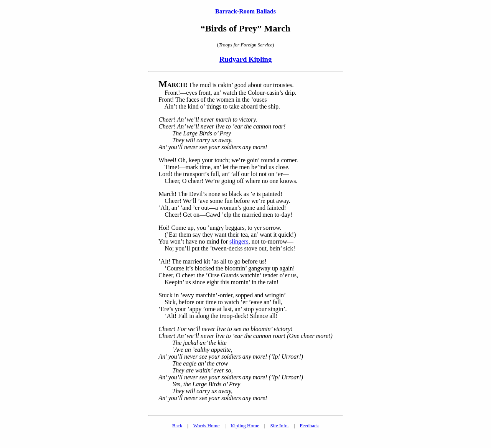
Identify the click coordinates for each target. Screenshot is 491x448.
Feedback (309, 426)
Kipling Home (245, 426)
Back (177, 426)
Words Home (207, 426)
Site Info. (279, 426)
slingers (239, 241)
